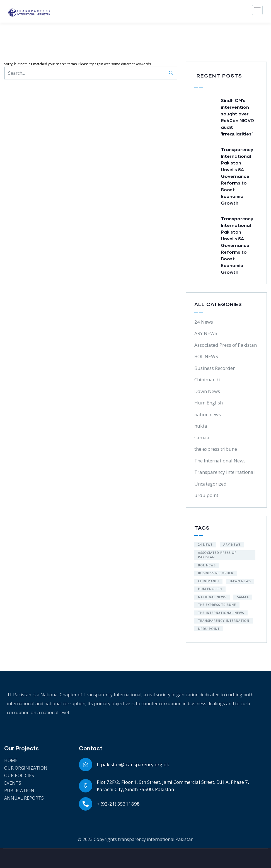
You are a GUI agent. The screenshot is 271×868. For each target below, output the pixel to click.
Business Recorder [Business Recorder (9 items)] (216, 573)
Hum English (209, 403)
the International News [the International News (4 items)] (221, 613)
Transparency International (225, 472)
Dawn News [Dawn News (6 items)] (240, 581)
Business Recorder (215, 368)
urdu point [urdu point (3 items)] (209, 629)
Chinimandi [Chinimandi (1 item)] (208, 581)
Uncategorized (210, 484)
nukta (201, 426)
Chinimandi (207, 380)
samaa (202, 437)
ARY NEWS (206, 333)
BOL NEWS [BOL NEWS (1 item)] (207, 565)
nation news (208, 414)
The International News (220, 461)
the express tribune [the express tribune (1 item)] (217, 605)
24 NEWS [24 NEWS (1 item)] (205, 545)
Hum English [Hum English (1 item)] (210, 589)
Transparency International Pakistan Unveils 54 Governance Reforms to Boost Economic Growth (237, 176)
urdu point (206, 495)
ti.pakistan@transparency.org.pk (133, 764)
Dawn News (207, 391)
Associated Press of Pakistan (226, 345)
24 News (204, 322)
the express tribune (216, 449)
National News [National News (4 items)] (212, 597)
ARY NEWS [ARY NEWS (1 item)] (232, 545)
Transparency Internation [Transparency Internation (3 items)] (224, 621)
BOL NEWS (206, 356)
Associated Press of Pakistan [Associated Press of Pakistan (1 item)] (217, 555)
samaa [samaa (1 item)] (243, 597)
